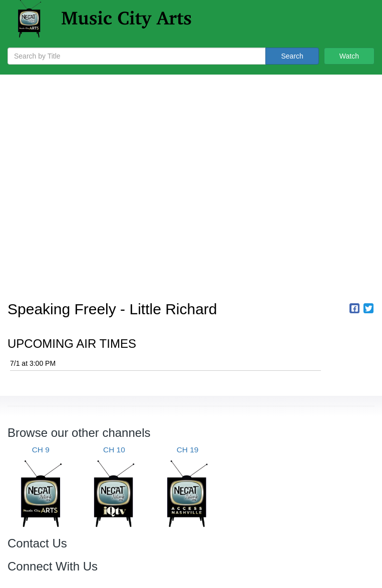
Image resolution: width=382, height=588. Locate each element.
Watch (349, 56)
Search (292, 56)
